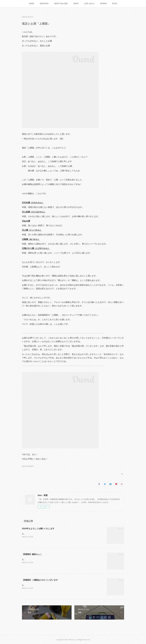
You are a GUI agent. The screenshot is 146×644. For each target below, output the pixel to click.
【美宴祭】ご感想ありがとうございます (40, 580)
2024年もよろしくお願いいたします (38, 528)
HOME (32, 4)
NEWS (76, 4)
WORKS (103, 4)
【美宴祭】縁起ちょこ (32, 554)
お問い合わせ (89, 4)
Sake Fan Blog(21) (28, 466)
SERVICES (44, 4)
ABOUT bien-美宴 (61, 4)
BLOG (115, 4)
